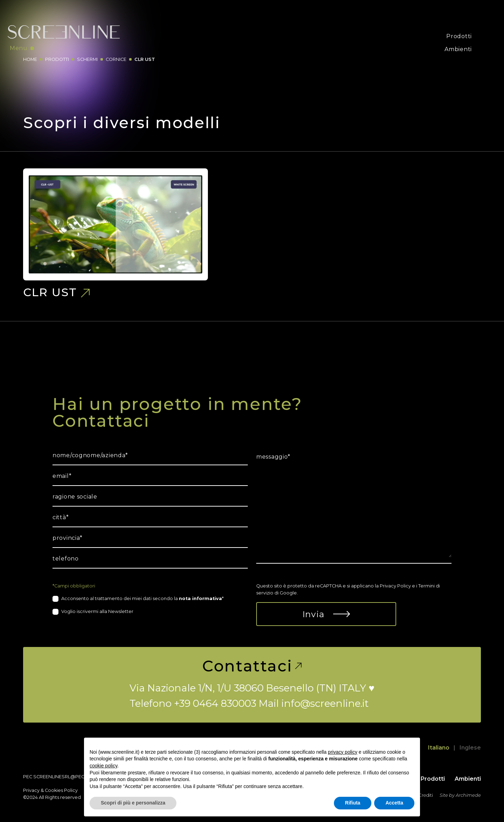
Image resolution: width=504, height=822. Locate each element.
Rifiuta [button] (353, 803)
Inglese (470, 748)
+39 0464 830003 (215, 703)
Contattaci (252, 666)
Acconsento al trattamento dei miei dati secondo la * (142, 598)
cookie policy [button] (103, 766)
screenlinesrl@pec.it (61, 777)
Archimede (468, 795)
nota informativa (200, 598)
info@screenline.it (325, 703)
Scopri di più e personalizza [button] (133, 803)
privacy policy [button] (343, 752)
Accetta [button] (394, 803)
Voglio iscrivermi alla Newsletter (97, 611)
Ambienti (458, 49)
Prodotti (459, 36)
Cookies (54, 790)
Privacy (31, 790)
